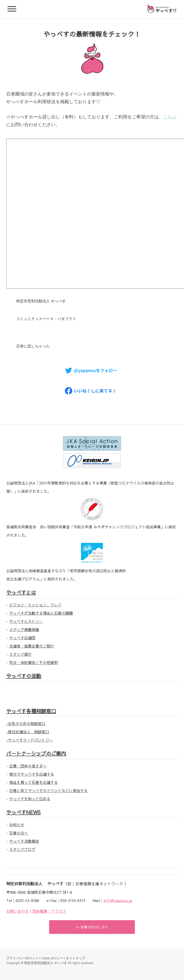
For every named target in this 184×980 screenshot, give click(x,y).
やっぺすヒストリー (26, 621)
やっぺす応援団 (22, 638)
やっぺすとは (21, 592)
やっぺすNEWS (23, 812)
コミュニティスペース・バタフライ (46, 319)
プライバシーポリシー (22, 958)
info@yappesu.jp (118, 900)
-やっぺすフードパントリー (30, 740)
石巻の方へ (19, 833)
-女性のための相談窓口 (26, 723)
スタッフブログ (22, 849)
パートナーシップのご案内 (36, 753)
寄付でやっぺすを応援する (32, 774)
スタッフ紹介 (20, 654)
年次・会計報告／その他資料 (34, 662)
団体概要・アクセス (49, 911)
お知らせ (17, 825)
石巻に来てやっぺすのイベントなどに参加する (48, 790)
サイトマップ (76, 958)
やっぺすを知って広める (30, 799)
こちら (170, 117)
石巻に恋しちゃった (33, 346)
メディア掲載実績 (24, 629)
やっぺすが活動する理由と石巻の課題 (41, 613)
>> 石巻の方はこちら (92, 927)
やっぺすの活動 (24, 676)
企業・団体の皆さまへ (28, 766)
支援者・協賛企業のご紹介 (32, 646)
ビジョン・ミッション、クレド (35, 605)
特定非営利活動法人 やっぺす (41, 301)
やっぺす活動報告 (24, 841)
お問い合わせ (17, 911)
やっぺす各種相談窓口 (31, 711)
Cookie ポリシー (52, 958)
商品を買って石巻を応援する (34, 782)
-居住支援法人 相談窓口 (28, 732)
